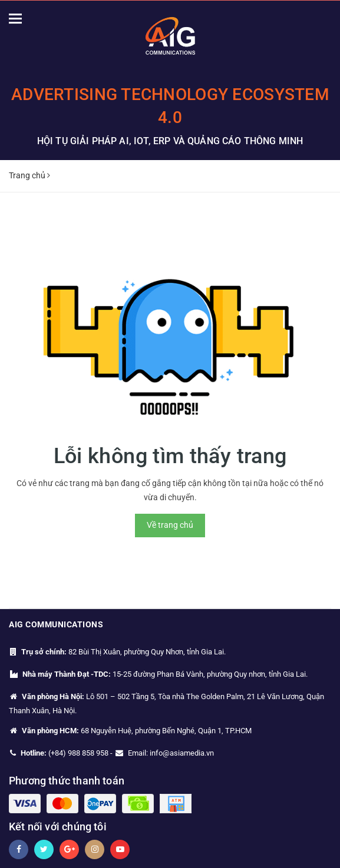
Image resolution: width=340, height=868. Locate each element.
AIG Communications (56, 624)
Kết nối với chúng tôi (58, 827)
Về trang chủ (170, 525)
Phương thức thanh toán (67, 781)
